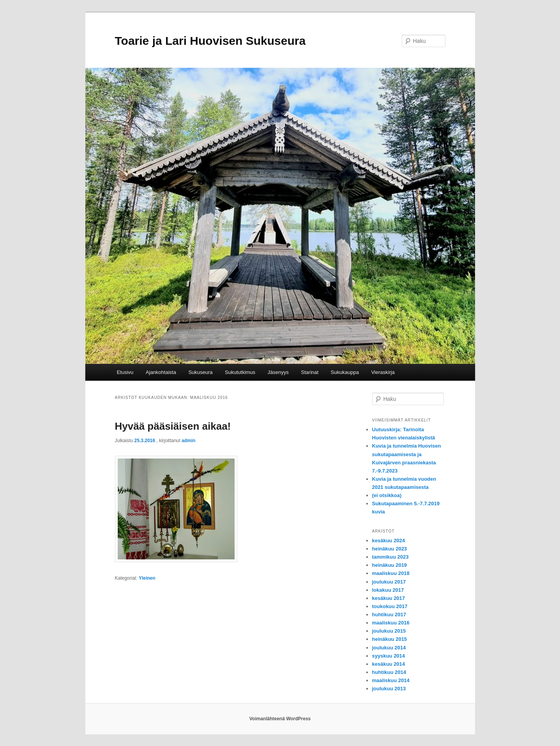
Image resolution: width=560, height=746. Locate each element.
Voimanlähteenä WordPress (280, 719)
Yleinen (147, 578)
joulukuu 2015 (389, 631)
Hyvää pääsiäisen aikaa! (173, 426)
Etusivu (125, 372)
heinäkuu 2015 (390, 639)
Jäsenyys (278, 372)
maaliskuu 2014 (391, 680)
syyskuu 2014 (389, 656)
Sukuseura (200, 372)
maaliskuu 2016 (391, 623)
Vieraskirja (383, 372)
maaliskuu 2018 (391, 573)
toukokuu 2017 (390, 606)
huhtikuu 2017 (389, 615)
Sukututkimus (240, 372)
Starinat (310, 372)
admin (188, 441)
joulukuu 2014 (389, 648)
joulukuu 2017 (389, 582)
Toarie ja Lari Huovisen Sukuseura (210, 41)
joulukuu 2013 (389, 689)
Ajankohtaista (161, 372)
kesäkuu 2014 (389, 664)
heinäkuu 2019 (390, 565)
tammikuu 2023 (390, 557)
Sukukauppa (345, 372)
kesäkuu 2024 (389, 541)
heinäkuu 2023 (390, 549)
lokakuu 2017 (388, 590)
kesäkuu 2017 (389, 598)
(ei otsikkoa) (387, 495)
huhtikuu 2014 (389, 672)
